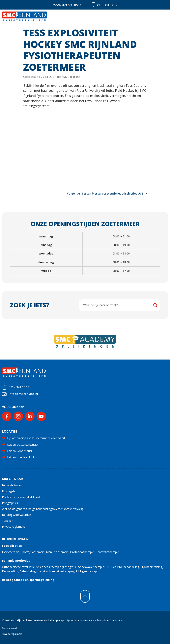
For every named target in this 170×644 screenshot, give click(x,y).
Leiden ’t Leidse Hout (21, 457)
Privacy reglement (14, 527)
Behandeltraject (12, 485)
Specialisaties (12, 546)
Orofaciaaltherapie (82, 552)
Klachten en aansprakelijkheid (21, 497)
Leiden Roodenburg (20, 451)
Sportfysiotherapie (33, 552)
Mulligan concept (87, 571)
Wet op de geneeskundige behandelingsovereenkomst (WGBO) (42, 509)
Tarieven (8, 521)
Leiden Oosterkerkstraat (23, 445)
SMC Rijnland (72, 77)
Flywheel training (151, 567)
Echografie (70, 567)
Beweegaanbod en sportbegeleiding (28, 580)
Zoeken (155, 305)
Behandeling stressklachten (37, 571)
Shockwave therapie (91, 567)
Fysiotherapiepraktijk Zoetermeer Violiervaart (36, 438)
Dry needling (10, 571)
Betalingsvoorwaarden (16, 515)
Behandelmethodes (16, 561)
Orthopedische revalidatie (18, 567)
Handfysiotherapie (107, 552)
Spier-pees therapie (49, 567)
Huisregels (9, 491)
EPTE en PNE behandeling (122, 567)
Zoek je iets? (30, 305)
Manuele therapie (57, 552)
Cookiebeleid (9, 628)
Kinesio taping (65, 571)
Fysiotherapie (11, 552)
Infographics (10, 503)
